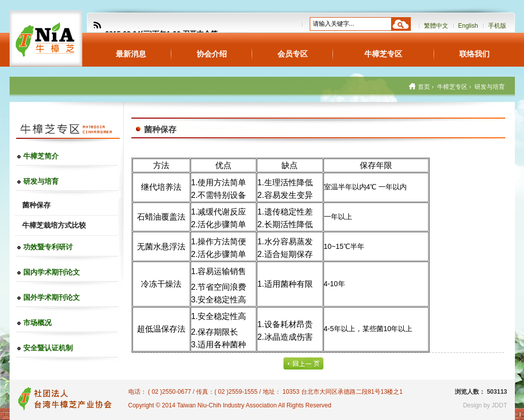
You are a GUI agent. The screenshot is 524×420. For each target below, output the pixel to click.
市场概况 (37, 323)
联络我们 (474, 54)
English (468, 26)
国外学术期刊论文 (52, 297)
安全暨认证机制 (48, 348)
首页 (424, 87)
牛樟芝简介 (41, 156)
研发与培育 (41, 181)
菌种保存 (36, 205)
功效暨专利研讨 (48, 247)
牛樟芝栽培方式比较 (54, 225)
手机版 (497, 26)
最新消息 (131, 54)
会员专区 (293, 54)
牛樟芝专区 (383, 54)
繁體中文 (436, 26)
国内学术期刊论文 (52, 272)
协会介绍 (212, 54)
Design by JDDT (485, 405)
